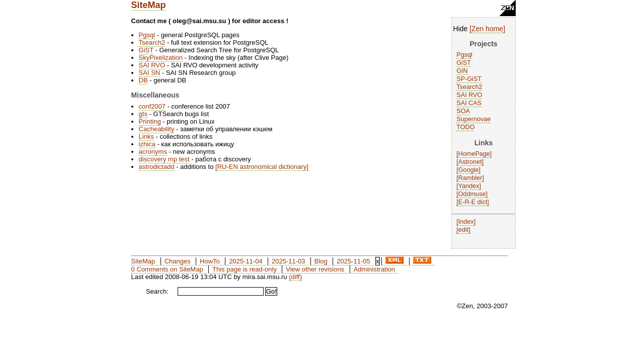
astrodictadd (157, 167)
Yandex (469, 186)
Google (469, 170)
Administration (374, 269)
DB (143, 80)
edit (463, 230)
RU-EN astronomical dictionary (262, 167)
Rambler (470, 178)
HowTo (210, 261)
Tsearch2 (469, 87)
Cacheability (157, 129)
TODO (465, 127)
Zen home (487, 29)
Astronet (470, 162)
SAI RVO (469, 95)
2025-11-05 (353, 261)
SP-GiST (469, 79)
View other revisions (315, 269)
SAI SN (150, 73)
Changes (178, 261)
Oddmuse (472, 194)
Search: (157, 291)
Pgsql (464, 55)
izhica (147, 144)
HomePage (474, 154)
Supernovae (473, 119)
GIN (462, 71)
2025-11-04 (246, 261)
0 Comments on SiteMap (167, 269)
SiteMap (149, 5)
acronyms (153, 152)
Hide (461, 29)
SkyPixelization (161, 58)
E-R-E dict (473, 202)
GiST (464, 63)
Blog (321, 261)
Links (146, 137)
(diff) (295, 277)
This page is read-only (245, 269)
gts (143, 114)
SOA (463, 111)
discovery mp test (164, 159)
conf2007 (152, 106)
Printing (150, 121)
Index (466, 222)
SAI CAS (469, 103)
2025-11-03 (289, 261)
